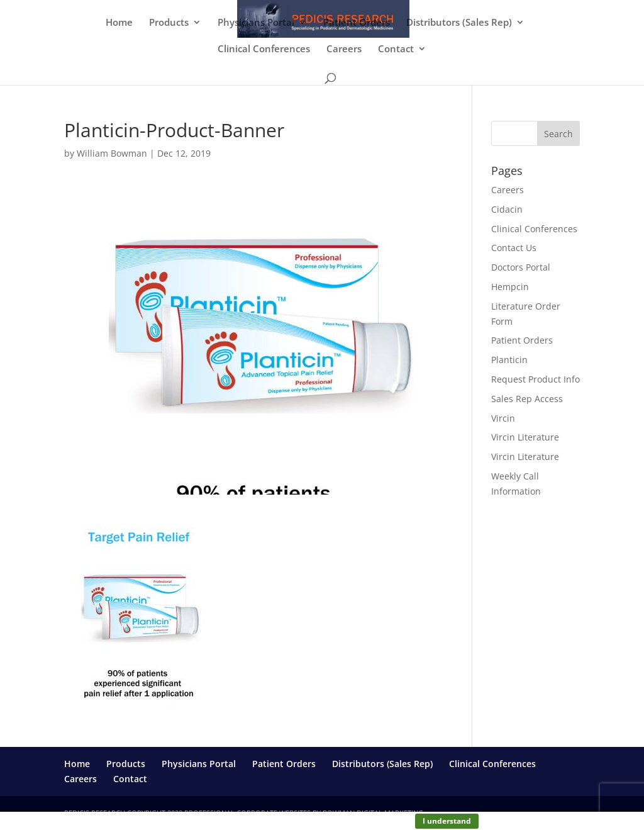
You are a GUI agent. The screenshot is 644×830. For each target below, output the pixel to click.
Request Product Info (536, 379)
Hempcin (510, 287)
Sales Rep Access (527, 399)
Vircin (503, 418)
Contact (396, 49)
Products (169, 23)
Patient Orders (357, 23)
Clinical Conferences (264, 49)
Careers (344, 49)
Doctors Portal (521, 267)
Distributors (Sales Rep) (459, 23)
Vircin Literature (525, 437)
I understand (447, 821)
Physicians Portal (256, 23)
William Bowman (112, 153)
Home (119, 23)
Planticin (509, 360)
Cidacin (507, 209)
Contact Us (514, 248)
